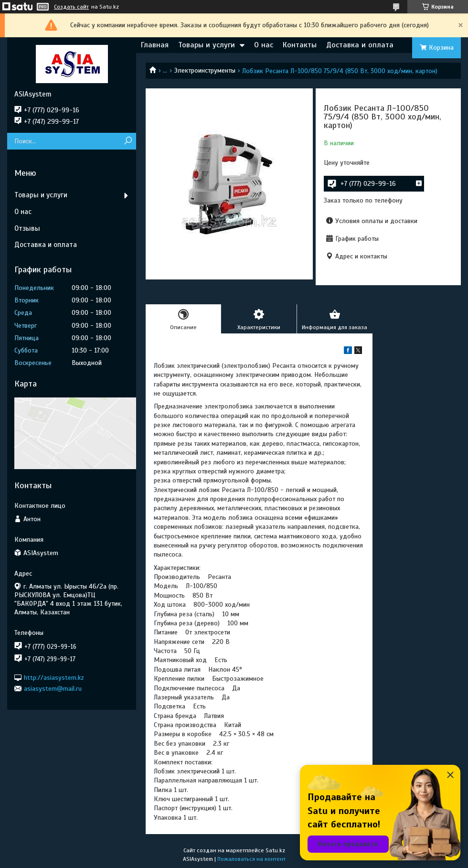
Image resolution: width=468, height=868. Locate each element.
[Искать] (128, 141)
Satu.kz (275, 850)
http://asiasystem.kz (54, 677)
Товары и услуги (207, 45)
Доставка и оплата (360, 45)
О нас (264, 45)
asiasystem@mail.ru (53, 689)
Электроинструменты (205, 70)
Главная (155, 45)
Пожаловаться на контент (251, 859)
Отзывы (27, 228)
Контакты (300, 45)
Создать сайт (71, 7)
